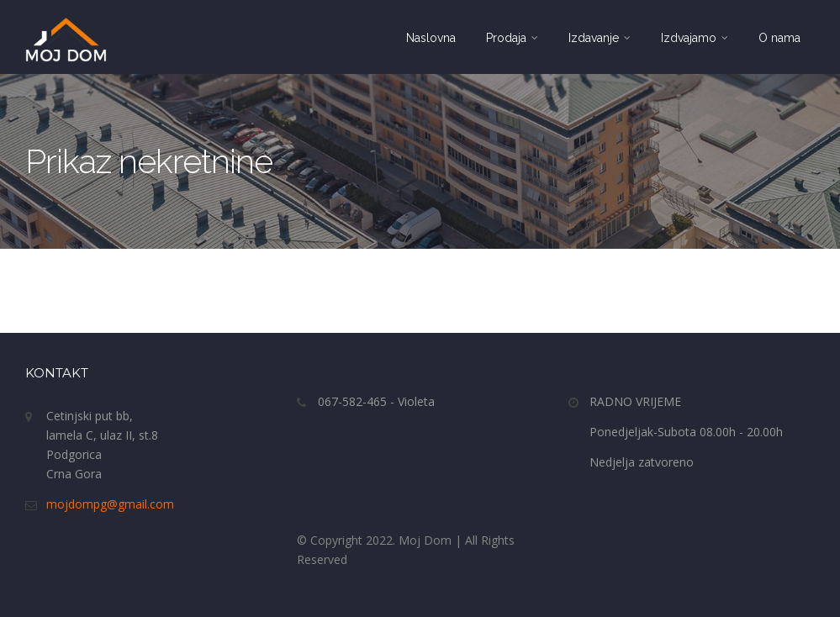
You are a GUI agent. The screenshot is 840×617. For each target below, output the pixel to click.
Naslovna (431, 38)
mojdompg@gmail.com (110, 504)
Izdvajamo (695, 38)
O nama (779, 38)
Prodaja (512, 38)
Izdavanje (600, 38)
